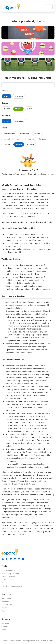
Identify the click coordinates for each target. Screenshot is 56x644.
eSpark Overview (8, 570)
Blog (3, 611)
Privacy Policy (48, 641)
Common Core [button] (19, 121)
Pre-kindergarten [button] (9, 134)
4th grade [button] (31, 139)
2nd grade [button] (7, 139)
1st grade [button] (37, 134)
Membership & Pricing (10, 574)
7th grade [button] (19, 144)
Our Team (5, 623)
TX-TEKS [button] (7, 121)
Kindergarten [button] (25, 134)
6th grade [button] (7, 144)
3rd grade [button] (19, 139)
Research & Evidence (10, 583)
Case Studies (7, 605)
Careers (5, 627)
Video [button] (18, 109)
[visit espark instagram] (3, 558)
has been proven (33, 492)
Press (4, 630)
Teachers (5, 602)
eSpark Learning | (23, 641)
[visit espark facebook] (11, 558)
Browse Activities (8, 577)
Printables (5, 608)
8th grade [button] (30, 144)
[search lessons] (30, 85)
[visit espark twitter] (15, 558)
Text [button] (29, 109)
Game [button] (7, 109)
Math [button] (7, 96)
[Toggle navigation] (49, 7)
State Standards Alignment (12, 586)
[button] (28, 32)
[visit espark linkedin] (23, 558)
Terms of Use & (36, 641)
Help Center (6, 599)
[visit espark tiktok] (7, 558)
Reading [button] (19, 96)
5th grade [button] (43, 139)
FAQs (4, 580)
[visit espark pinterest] (19, 558)
